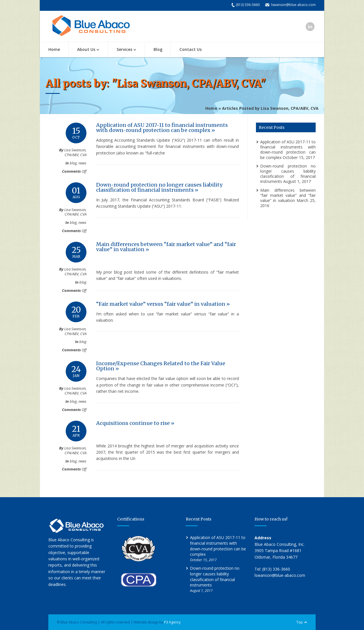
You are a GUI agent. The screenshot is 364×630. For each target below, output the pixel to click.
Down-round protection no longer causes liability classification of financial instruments (288, 174)
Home (54, 49)
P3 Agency (172, 622)
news (82, 163)
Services (124, 50)
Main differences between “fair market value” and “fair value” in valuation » (166, 247)
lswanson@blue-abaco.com (293, 5)
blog (73, 163)
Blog (158, 49)
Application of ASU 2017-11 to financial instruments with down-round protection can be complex (288, 150)
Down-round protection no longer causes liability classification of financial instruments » (159, 187)
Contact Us (191, 49)
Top (300, 622)
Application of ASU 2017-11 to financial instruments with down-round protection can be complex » (162, 128)
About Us (85, 50)
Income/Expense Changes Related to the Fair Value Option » (161, 366)
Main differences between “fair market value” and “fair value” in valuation (288, 195)
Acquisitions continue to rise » (135, 423)
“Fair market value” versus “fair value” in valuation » (163, 304)
